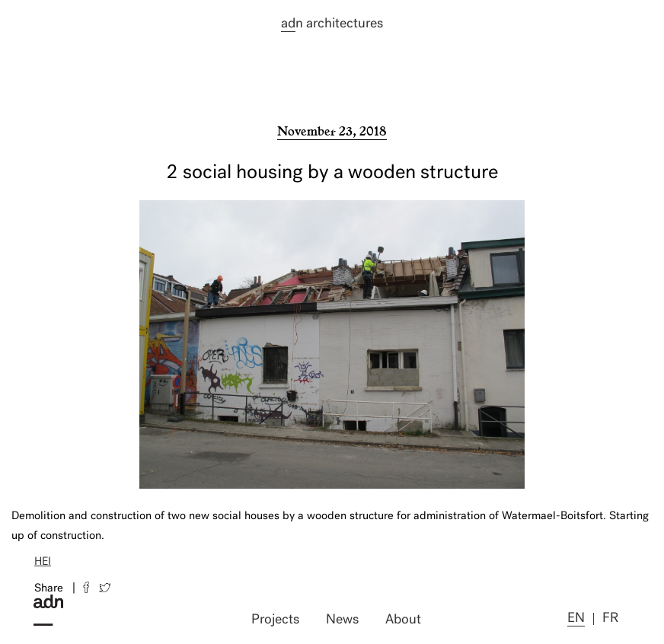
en (576, 618)
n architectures (332, 24)
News (342, 620)
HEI (43, 562)
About (403, 620)
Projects (275, 620)
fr (610, 618)
